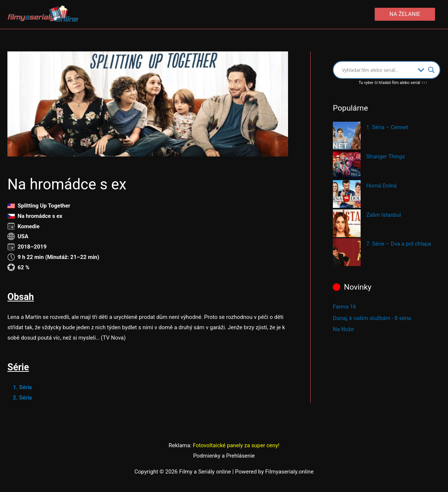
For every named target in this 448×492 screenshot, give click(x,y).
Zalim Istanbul (384, 215)
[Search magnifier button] (431, 70)
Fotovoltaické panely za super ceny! (236, 445)
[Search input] (378, 70)
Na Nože (343, 329)
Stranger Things (386, 156)
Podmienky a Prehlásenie (224, 456)
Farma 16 (345, 307)
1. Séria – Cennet (387, 128)
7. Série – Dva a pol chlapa (399, 244)
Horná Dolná (382, 186)
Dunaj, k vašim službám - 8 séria (372, 318)
